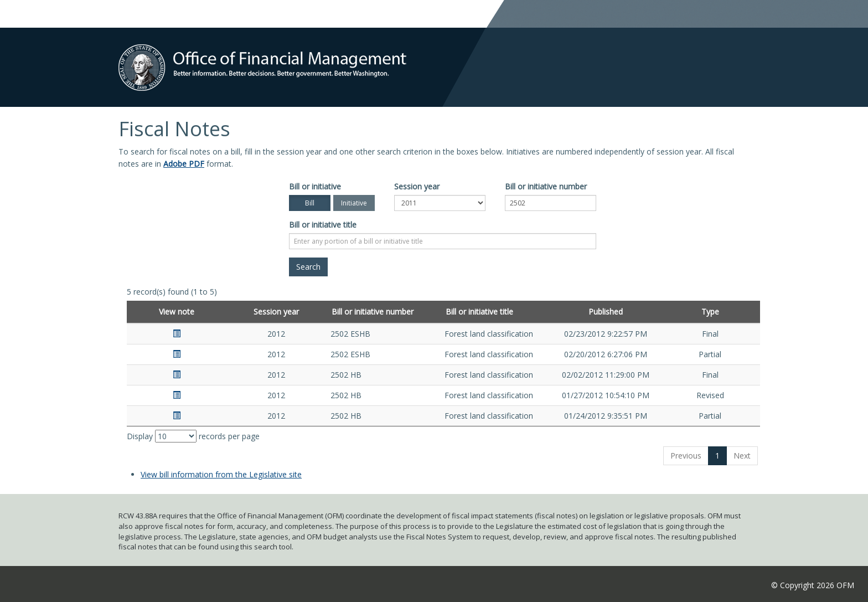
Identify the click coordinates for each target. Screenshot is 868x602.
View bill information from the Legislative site (221, 474)
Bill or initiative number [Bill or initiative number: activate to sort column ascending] (373, 312)
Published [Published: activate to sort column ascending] (606, 312)
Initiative (354, 203)
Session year (417, 186)
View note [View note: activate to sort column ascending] (177, 312)
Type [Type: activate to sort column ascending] (710, 312)
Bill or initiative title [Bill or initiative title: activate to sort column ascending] (479, 312)
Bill (310, 203)
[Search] (308, 267)
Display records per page (193, 436)
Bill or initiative (315, 186)
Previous (686, 456)
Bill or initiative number (546, 186)
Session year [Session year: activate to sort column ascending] (276, 312)
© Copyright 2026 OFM (813, 585)
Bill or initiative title (323, 225)
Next (742, 456)
